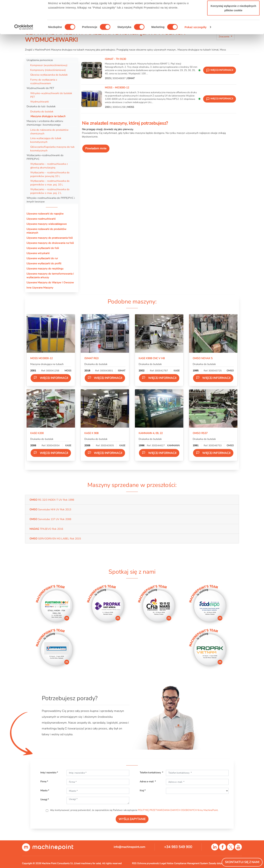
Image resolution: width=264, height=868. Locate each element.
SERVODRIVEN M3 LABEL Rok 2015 (55, 539)
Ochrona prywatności (148, 863)
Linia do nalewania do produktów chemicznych (49, 132)
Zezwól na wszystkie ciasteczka (233, 10)
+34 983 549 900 (178, 847)
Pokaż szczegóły (196, 55)
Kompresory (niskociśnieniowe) (48, 70)
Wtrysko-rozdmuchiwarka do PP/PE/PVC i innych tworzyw (51, 200)
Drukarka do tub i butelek (41, 106)
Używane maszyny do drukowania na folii (50, 243)
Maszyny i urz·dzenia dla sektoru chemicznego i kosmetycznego (45, 123)
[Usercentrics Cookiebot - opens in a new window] (24, 55)
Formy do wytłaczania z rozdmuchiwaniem (44, 81)
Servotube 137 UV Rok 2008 (50, 519)
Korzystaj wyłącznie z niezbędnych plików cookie (233, 36)
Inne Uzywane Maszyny (40, 288)
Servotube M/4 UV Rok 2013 (50, 509)
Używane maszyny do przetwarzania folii (49, 238)
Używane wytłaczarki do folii (43, 248)
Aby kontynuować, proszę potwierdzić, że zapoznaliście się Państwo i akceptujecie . (134, 810)
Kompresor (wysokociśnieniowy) (49, 65)
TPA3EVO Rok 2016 (46, 529)
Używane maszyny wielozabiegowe (46, 224)
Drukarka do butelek (42, 111)
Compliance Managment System (191, 863)
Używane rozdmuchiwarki (41, 219)
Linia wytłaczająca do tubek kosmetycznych (46, 140)
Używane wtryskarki (38, 253)
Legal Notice (167, 863)
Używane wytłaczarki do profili (44, 263)
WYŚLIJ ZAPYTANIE (132, 819)
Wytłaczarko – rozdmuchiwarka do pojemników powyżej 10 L (50, 174)
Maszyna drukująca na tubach (48, 116)
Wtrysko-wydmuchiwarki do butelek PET (51, 95)
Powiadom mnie (96, 148)
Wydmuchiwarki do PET (40, 88)
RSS (134, 863)
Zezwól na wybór (233, 22)
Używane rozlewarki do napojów (45, 214)
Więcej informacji (51, 378)
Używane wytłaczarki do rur (42, 258)
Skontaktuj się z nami (242, 862)
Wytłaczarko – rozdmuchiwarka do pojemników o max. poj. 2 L (50, 191)
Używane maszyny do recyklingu (45, 269)
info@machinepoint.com (129, 847)
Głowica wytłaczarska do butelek (49, 75)
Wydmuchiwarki (40, 102)
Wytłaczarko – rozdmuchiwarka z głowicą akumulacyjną (49, 166)
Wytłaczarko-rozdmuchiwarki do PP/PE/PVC (45, 157)
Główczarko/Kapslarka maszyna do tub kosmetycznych (52, 149)
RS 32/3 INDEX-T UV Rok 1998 (52, 500)
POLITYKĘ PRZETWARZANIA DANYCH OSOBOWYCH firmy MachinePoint (178, 810)
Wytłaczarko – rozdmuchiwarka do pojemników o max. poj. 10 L (50, 183)
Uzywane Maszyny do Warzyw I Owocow (50, 282)
